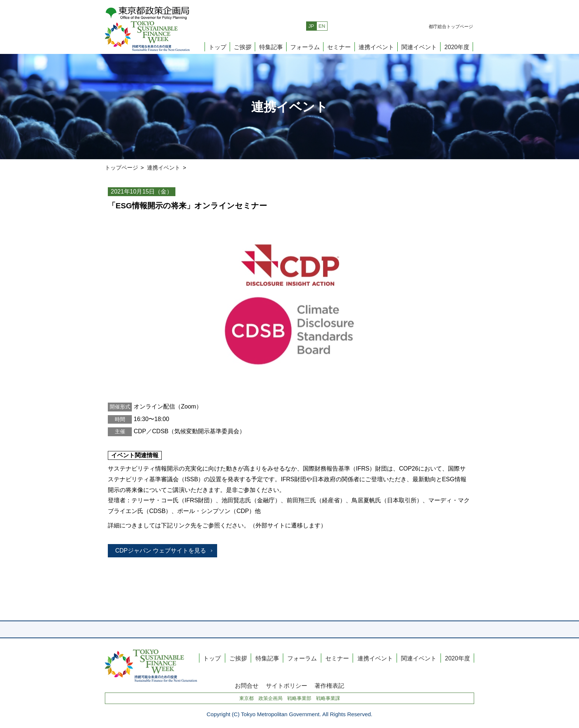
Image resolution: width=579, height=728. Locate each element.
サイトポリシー (287, 686)
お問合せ (247, 686)
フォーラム (305, 47)
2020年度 (457, 47)
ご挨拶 (243, 47)
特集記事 (271, 47)
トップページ (121, 168)
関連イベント (419, 47)
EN (322, 26)
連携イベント (376, 47)
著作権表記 (329, 686)
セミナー (339, 47)
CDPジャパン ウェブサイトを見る (161, 551)
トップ (217, 47)
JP (311, 26)
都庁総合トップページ (451, 27)
